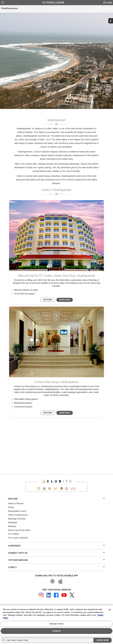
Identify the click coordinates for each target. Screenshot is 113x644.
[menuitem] (3, 2)
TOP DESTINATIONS (56, 560)
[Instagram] (41, 595)
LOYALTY (56, 567)
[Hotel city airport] (48, 640)
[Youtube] (64, 595)
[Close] (110, 610)
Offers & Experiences (18, 515)
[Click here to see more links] (111, 9)
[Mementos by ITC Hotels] (44, 489)
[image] (56, 235)
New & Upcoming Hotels (19, 530)
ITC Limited (13, 534)
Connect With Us (56, 553)
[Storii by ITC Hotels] (61, 489)
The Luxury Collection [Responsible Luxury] (18, 538)
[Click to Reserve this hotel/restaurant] (65, 300)
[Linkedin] (49, 595)
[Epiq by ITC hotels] (50, 489)
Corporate (56, 546)
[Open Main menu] (3, 2)
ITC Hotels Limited (53, 3)
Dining (11, 507)
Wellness (12, 526)
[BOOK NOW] (48, 300)
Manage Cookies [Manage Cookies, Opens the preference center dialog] (57, 624)
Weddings (13, 522)
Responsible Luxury (17, 511)
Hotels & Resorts (16, 503)
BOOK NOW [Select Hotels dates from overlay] (103, 640)
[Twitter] (72, 595)
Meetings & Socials (17, 519)
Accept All (56, 631)
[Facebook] (56, 595)
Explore (56, 499)
